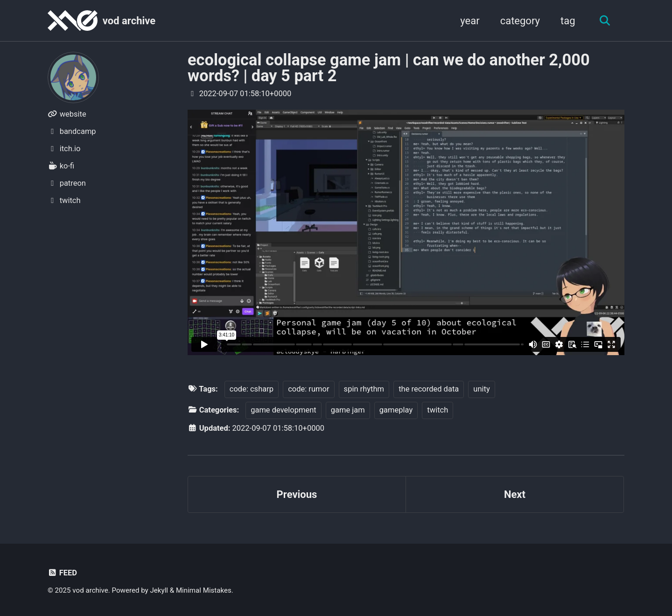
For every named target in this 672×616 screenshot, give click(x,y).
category (520, 21)
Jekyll (159, 590)
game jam (348, 410)
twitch (437, 410)
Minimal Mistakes (204, 590)
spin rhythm (364, 389)
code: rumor (308, 389)
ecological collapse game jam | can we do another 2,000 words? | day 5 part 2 (389, 68)
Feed (62, 573)
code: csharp (252, 389)
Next (515, 494)
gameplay (396, 410)
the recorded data (429, 389)
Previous (297, 494)
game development (283, 410)
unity (481, 389)
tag (568, 21)
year (470, 21)
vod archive (129, 21)
